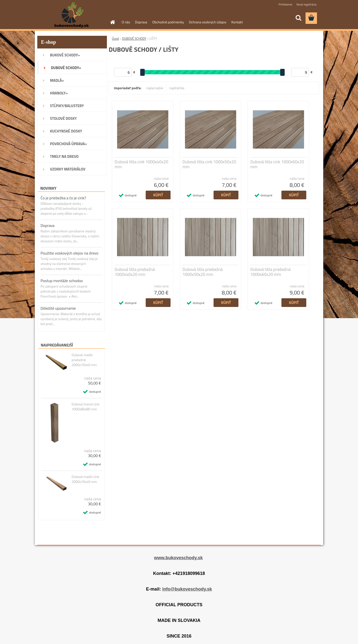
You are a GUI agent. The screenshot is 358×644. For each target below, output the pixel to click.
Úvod (115, 39)
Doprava (141, 22)
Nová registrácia (306, 4)
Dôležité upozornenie (58, 308)
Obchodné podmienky (168, 22)
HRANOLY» (59, 93)
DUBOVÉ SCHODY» (66, 68)
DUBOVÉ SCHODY (134, 39)
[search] (298, 18)
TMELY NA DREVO (64, 156)
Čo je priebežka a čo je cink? (63, 198)
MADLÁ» (57, 80)
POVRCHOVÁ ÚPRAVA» (68, 144)
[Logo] (71, 15)
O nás (126, 22)
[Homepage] (112, 22)
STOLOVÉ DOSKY (63, 118)
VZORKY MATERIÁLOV (68, 169)
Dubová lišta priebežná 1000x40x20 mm (135, 272)
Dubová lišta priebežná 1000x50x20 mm (203, 272)
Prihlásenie (285, 4)
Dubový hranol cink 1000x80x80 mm (86, 407)
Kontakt (237, 22)
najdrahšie (177, 88)
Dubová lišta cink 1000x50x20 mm (209, 164)
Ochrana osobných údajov (208, 22)
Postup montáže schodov (62, 281)
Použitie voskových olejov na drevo (69, 253)
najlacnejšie (155, 88)
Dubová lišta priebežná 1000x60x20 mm (270, 272)
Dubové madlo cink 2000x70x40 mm (85, 479)
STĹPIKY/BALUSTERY (67, 106)
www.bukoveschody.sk (178, 558)
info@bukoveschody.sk (187, 589)
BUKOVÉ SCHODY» (65, 55)
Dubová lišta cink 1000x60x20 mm (277, 164)
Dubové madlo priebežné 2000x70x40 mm (84, 360)
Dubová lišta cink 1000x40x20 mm (141, 164)
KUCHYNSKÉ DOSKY (66, 131)
